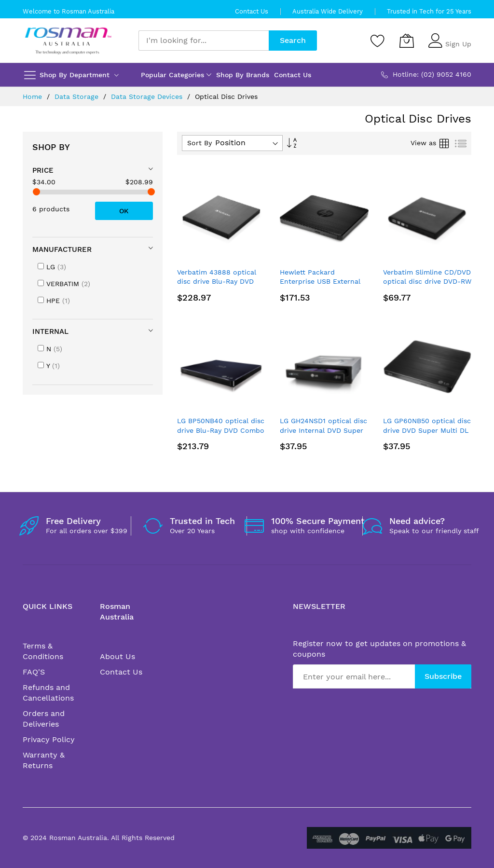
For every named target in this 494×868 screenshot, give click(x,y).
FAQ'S (34, 672)
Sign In (457, 36)
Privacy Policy (49, 739)
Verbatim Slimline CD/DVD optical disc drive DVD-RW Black (427, 282)
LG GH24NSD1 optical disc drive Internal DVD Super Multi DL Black (323, 430)
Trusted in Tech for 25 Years (429, 11)
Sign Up (458, 44)
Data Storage (78, 96)
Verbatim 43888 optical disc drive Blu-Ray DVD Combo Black (217, 282)
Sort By (199, 143)
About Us (117, 656)
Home (34, 96)
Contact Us (252, 11)
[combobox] (204, 41)
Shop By (51, 147)
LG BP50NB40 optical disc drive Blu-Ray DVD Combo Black (221, 430)
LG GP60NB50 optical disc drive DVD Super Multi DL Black (427, 430)
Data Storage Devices (148, 96)
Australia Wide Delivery (328, 11)
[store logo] (68, 41)
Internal (50, 331)
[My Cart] (407, 41)
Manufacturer (62, 249)
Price (43, 170)
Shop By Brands (243, 75)
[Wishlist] (378, 41)
